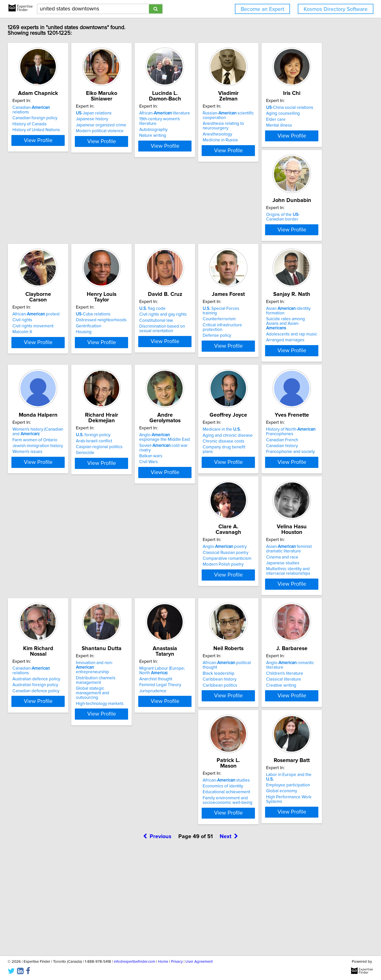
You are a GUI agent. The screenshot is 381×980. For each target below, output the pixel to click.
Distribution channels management (291, 631)
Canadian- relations (71, 113)
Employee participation (65, 877)
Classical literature (213, 762)
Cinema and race (135, 629)
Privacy (177, 962)
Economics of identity (292, 751)
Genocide (52, 510)
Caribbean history (136, 757)
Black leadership (135, 751)
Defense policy (133, 384)
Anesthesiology (286, 134)
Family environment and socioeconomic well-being (296, 765)
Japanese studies (136, 635)
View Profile (75, 155)
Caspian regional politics (66, 504)
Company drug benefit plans (222, 510)
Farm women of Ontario (294, 376)
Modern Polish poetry (64, 636)
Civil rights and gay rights (67, 372)
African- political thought (151, 745)
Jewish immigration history (297, 382)
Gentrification (284, 251)
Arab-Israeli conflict (61, 498)
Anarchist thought (60, 755)
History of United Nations (67, 131)
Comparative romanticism (67, 631)
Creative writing (210, 767)
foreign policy (60, 492)
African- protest (219, 240)
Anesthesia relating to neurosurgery (292, 126)
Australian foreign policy (218, 631)
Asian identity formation (227, 366)
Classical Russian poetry (66, 624)
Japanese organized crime (144, 125)
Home (163, 962)
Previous (157, 937)
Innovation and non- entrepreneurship (299, 621)
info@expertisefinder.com (135, 962)
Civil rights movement (216, 251)
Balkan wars (131, 509)
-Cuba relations (289, 240)
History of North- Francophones (296, 495)
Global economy (59, 883)
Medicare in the (214, 492)
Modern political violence (143, 131)
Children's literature (214, 755)
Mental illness (56, 257)
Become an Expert (262, 9)
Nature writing (209, 131)
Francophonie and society (296, 515)
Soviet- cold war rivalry (150, 503)
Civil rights (205, 245)
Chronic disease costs (216, 504)
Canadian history (287, 509)
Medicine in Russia (289, 140)
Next (229, 937)
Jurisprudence (57, 767)
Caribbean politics (136, 763)
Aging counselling (60, 245)
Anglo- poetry (65, 619)
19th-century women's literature (225, 119)
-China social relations (67, 240)
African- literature (221, 113)
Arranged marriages (214, 388)
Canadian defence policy (219, 636)
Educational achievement (295, 757)
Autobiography (209, 125)
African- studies (295, 745)
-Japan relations (137, 113)
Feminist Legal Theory (64, 762)
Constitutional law (60, 378)
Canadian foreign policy (66, 119)
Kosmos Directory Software (336, 9)
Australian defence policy (219, 624)
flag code (56, 366)
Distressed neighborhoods (297, 245)
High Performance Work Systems (74, 889)
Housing (279, 257)
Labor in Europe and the (70, 871)
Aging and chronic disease (220, 498)
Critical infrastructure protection (149, 378)
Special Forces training (145, 366)
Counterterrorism (136, 372)
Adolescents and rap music (221, 382)
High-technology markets (295, 650)
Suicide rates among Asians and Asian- (226, 374)
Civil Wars (128, 515)
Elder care (53, 251)
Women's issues (286, 388)
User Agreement (199, 962)
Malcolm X (205, 257)
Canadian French (287, 503)
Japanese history (135, 119)
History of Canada (60, 125)
